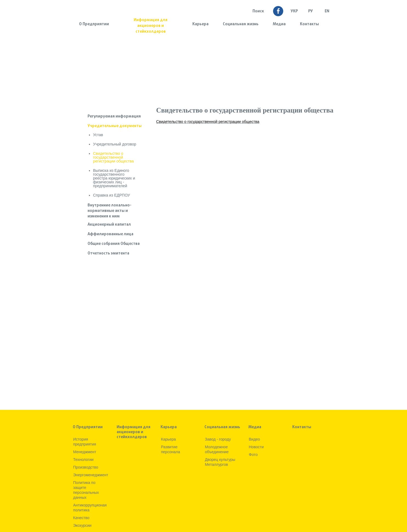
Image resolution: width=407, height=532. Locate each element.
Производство (86, 467)
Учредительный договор (115, 144)
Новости (256, 447)
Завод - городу (218, 439)
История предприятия (85, 442)
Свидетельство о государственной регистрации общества (113, 157)
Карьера (200, 24)
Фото (253, 455)
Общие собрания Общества (114, 244)
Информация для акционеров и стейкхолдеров (151, 26)
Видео (255, 439)
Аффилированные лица (110, 234)
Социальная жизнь (241, 24)
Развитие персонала (171, 449)
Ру (311, 11)
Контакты (309, 24)
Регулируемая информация (114, 117)
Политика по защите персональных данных (86, 490)
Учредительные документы (115, 126)
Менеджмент (85, 452)
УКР (294, 11)
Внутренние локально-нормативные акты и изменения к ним (110, 211)
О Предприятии (94, 24)
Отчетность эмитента (108, 254)
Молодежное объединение (217, 449)
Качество (81, 518)
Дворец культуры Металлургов (220, 462)
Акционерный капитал (109, 225)
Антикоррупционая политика (90, 508)
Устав (98, 135)
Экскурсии (82, 525)
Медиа (279, 24)
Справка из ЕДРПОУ (112, 195)
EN (327, 11)
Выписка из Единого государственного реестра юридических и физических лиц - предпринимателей (114, 178)
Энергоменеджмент (91, 475)
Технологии (83, 460)
